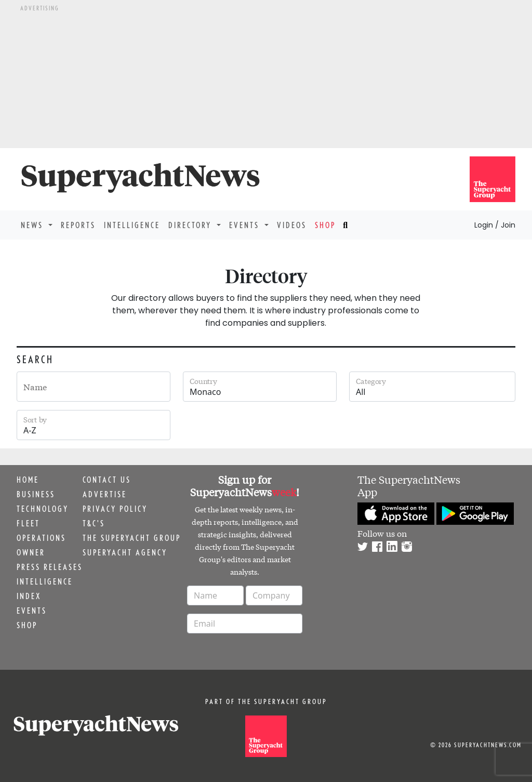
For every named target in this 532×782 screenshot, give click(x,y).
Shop (325, 225)
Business (36, 494)
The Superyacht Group (132, 538)
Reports (78, 225)
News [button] (34, 225)
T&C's (94, 523)
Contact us (107, 480)
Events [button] (246, 225)
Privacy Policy (115, 509)
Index (29, 596)
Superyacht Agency (125, 552)
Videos (292, 225)
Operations (41, 538)
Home (28, 480)
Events (32, 611)
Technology (43, 509)
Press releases (50, 567)
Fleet (28, 523)
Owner (31, 552)
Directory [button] (191, 225)
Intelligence (132, 225)
